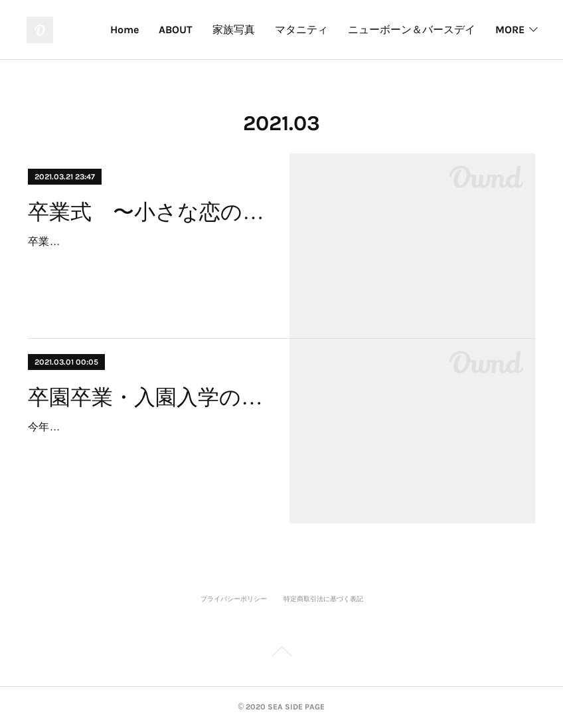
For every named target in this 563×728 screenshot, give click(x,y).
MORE (510, 30)
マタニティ (301, 30)
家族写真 (234, 30)
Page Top (281, 654)
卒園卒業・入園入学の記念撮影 (147, 397)
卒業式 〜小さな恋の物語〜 (147, 212)
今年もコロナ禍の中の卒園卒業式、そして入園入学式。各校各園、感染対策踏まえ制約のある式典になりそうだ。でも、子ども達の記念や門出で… (145, 446)
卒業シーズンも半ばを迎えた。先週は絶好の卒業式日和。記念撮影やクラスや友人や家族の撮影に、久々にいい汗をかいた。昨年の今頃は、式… (145, 261)
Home (124, 30)
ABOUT (176, 30)
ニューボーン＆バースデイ (412, 30)
